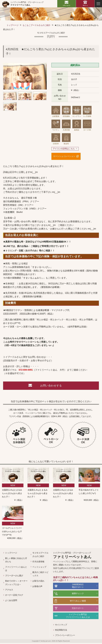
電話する (85, 5)
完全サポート (76, 609)
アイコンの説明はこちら (64, 149)
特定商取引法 (58, 631)
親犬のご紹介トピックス (37, 574)
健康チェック (76, 594)
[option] (25, 76)
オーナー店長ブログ (14, 596)
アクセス (9, 590)
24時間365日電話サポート (76, 587)
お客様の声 (35, 587)
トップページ (13, 25)
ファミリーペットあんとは (15, 569)
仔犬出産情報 (36, 562)
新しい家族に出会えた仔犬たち (15, 560)
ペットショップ (37, 567)
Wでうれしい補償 (76, 602)
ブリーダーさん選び (14, 576)
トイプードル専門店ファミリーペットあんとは (76, 617)
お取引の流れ (36, 582)
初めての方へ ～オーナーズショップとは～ (15, 583)
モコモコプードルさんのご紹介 (37, 555)
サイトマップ (58, 626)
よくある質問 (11, 601)
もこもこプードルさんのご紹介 (36, 25)
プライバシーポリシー (62, 636)
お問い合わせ (67, 5)
